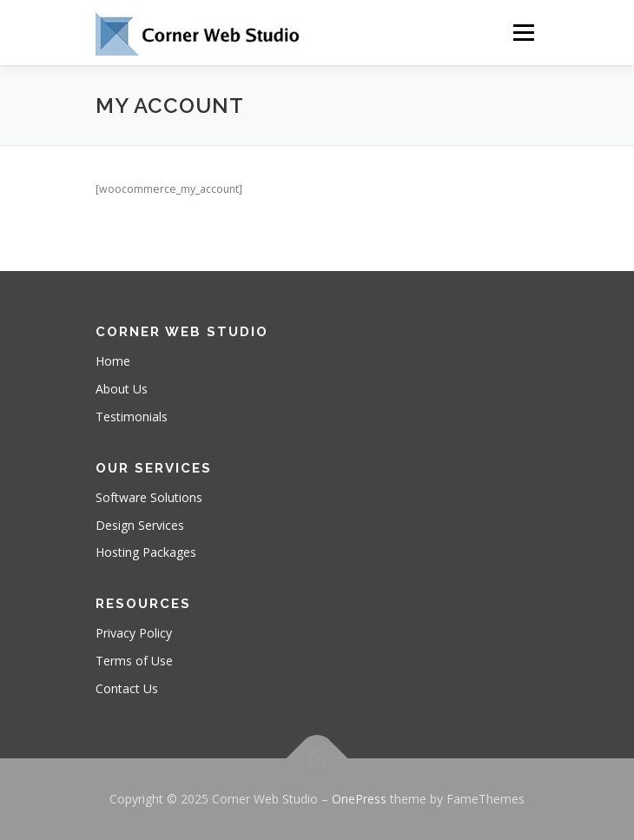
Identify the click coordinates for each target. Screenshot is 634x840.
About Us (122, 389)
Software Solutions (149, 497)
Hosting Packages (146, 552)
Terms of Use (134, 661)
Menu (522, 33)
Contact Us (127, 688)
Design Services (140, 525)
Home (113, 361)
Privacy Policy (134, 633)
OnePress (359, 799)
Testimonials (132, 417)
